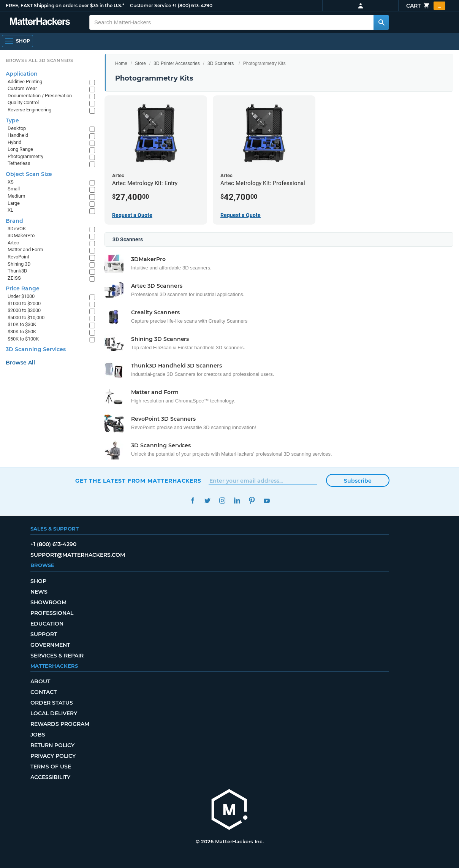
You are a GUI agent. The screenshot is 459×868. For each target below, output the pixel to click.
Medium (16, 196)
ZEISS (14, 278)
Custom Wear (22, 88)
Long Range (20, 149)
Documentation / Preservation (40, 96)
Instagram (222, 501)
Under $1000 (21, 296)
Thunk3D (17, 271)
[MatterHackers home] (40, 22)
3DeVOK (17, 229)
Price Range (23, 288)
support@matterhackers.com (78, 555)
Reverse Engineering (29, 110)
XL (10, 210)
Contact (44, 692)
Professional (52, 613)
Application (22, 74)
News (39, 592)
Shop (38, 581)
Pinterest (252, 501)
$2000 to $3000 (24, 310)
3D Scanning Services (36, 349)
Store (140, 63)
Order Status (52, 703)
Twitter (207, 501)
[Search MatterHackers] (381, 22)
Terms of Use (51, 767)
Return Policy (52, 745)
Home (121, 63)
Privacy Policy (53, 756)
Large (14, 203)
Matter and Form (25, 249)
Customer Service (150, 6)
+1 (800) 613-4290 (192, 6)
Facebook (192, 501)
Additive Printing (25, 82)
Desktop (17, 128)
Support (44, 634)
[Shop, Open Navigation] (17, 41)
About (40, 681)
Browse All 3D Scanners (40, 60)
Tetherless (19, 163)
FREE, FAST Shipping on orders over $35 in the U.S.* (65, 6)
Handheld (18, 135)
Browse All (20, 363)
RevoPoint (18, 257)
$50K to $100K (23, 339)
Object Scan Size (29, 174)
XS (11, 182)
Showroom (48, 602)
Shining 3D (19, 264)
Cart (426, 6)
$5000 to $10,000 (26, 318)
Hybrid (14, 142)
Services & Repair (57, 656)
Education (47, 624)
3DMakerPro (21, 235)
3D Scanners (221, 63)
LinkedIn (237, 501)
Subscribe (358, 481)
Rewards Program (60, 724)
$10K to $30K (22, 324)
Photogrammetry (25, 156)
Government (50, 645)
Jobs (38, 735)
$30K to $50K (22, 332)
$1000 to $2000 (24, 303)
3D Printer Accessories (176, 63)
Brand (14, 221)
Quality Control (23, 102)
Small (14, 189)
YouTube (267, 501)
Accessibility (50, 777)
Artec (13, 243)
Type (12, 120)
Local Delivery (54, 713)
